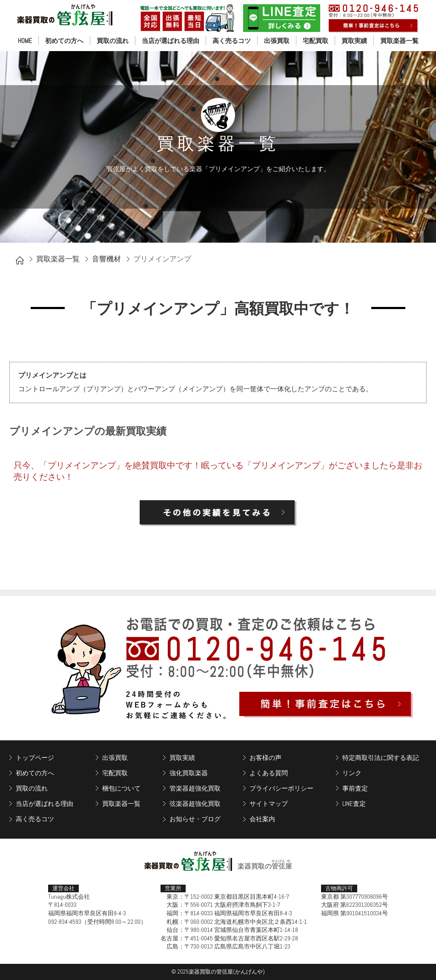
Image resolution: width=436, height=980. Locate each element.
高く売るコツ (232, 41)
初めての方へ (64, 41)
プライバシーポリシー (281, 788)
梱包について (121, 788)
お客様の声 (265, 758)
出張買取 (277, 41)
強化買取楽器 (189, 773)
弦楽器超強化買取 (195, 804)
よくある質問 (269, 773)
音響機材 (106, 259)
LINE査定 (354, 804)
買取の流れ (113, 41)
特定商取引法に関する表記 (381, 758)
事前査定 (355, 788)
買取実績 (354, 41)
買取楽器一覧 (399, 41)
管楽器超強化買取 (195, 788)
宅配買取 (316, 41)
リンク (352, 773)
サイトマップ (269, 804)
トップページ (35, 758)
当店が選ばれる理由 (171, 41)
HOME (25, 41)
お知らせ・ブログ (195, 819)
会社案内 (262, 819)
